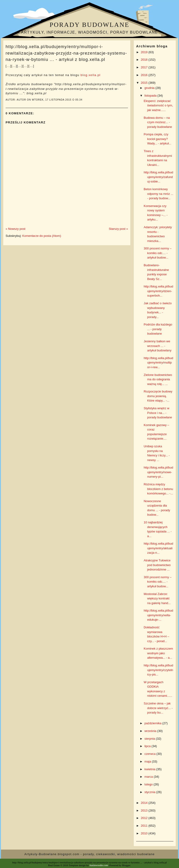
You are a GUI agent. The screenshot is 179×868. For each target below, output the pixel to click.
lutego (149, 784)
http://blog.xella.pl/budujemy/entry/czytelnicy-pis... (158, 670)
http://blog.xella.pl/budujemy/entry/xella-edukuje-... (158, 615)
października (153, 723)
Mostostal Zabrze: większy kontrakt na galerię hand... (157, 598)
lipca (148, 746)
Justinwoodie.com (99, 865)
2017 (145, 67)
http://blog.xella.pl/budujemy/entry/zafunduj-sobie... (158, 177)
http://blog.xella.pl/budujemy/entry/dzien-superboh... (158, 291)
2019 (145, 52)
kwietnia (150, 769)
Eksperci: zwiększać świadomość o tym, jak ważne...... (158, 105)
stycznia (150, 792)
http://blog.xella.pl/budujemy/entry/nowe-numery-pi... (158, 472)
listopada (151, 96)
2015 (145, 83)
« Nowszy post (15, 229)
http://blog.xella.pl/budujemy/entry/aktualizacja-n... (158, 548)
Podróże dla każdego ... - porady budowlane (158, 329)
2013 (145, 810)
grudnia (150, 88)
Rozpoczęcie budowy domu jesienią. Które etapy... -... (158, 396)
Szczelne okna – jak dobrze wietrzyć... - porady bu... (158, 708)
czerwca (150, 754)
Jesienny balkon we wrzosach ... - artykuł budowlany (157, 346)
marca (149, 777)
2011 (145, 826)
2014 (145, 803)
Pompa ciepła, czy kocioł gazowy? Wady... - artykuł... (157, 139)
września (151, 731)
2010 (145, 833)
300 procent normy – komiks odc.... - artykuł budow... (157, 253)
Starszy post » (118, 229)
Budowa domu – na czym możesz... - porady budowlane (158, 122)
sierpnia (150, 739)
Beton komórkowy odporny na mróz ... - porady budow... (158, 194)
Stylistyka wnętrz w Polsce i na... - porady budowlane (158, 413)
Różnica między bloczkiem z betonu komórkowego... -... (158, 489)
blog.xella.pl (90, 75)
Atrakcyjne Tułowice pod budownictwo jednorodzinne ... (157, 565)
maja (148, 761)
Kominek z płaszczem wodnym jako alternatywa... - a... (158, 653)
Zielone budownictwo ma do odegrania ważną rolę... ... (158, 379)
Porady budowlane (89, 25)
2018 (145, 60)
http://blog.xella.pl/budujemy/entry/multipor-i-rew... (158, 363)
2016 (145, 75)
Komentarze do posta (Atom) (42, 236)
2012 (145, 818)
